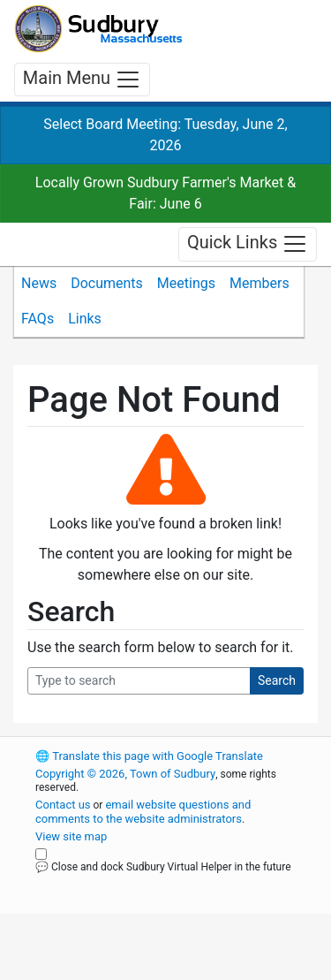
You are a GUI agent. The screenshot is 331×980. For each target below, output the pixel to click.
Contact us (63, 805)
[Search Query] (139, 681)
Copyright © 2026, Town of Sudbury (125, 774)
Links (85, 319)
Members (260, 283)
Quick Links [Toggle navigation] (248, 244)
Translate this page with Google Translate (149, 756)
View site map (71, 836)
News (39, 283)
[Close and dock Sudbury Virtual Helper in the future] (41, 854)
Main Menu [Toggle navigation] (82, 80)
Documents (107, 283)
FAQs (38, 319)
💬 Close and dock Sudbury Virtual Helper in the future (163, 867)
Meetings (186, 283)
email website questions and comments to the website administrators (143, 812)
